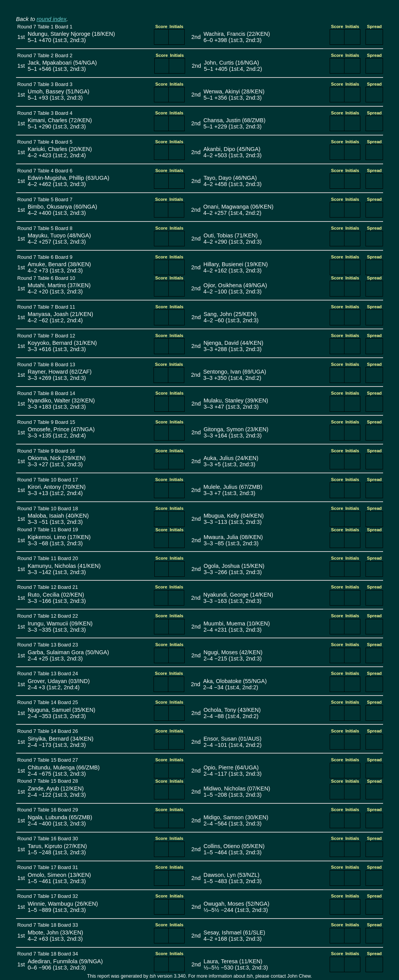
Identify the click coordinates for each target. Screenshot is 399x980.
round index (52, 19)
